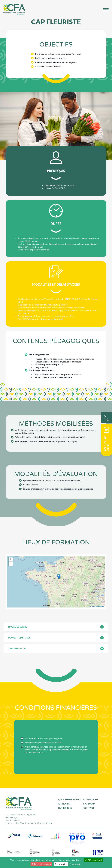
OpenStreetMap (101, 607)
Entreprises (65, 808)
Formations (91, 799)
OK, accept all (93, 860)
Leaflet (93, 607)
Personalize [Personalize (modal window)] (61, 864)
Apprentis (64, 804)
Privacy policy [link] (76, 864)
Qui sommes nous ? (69, 799)
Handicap (89, 804)
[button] (59, 577)
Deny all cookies (41, 864)
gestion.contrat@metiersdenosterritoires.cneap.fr (29, 823)
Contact (89, 808)
